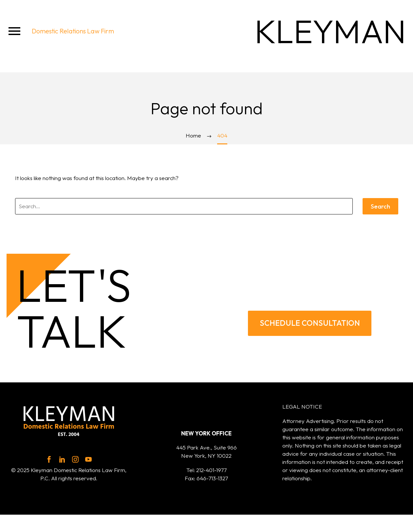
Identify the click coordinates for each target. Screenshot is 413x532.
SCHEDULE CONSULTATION (310, 322)
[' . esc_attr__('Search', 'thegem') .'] (184, 206)
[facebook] (49, 459)
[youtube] (88, 459)
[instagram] (75, 459)
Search (380, 206)
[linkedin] (62, 459)
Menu (14, 31)
